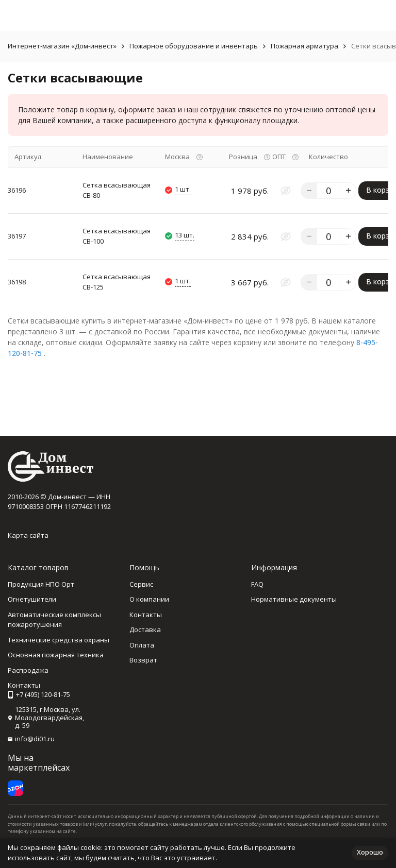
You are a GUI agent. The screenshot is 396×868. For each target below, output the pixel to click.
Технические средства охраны (59, 640)
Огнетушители (32, 599)
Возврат (143, 660)
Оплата (142, 645)
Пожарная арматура (304, 46)
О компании (149, 599)
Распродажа (28, 670)
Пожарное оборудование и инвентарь (194, 46)
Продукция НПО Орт (41, 584)
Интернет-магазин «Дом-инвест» (62, 46)
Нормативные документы (294, 599)
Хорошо (370, 852)
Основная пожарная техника (56, 655)
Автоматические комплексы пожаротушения (54, 620)
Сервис (141, 584)
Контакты (146, 615)
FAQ (257, 584)
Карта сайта (28, 535)
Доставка (145, 629)
